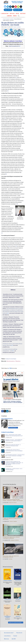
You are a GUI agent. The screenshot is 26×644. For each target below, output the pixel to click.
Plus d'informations (13, 428)
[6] (17, 204)
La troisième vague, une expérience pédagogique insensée (11, 556)
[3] (8, 91)
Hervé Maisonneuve (7, 419)
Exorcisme (18, 599)
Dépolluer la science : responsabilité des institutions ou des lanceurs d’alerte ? (14, 440)
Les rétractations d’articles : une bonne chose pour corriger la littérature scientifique (15, 455)
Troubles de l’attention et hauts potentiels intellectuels (12, 519)
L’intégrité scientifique (8, 581)
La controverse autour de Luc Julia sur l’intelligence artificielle (11, 538)
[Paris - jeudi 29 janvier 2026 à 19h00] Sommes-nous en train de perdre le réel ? (14, 435)
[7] (2, 233)
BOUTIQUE (23, 14)
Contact (15, 636)
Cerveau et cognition (13, 521)
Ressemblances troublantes (8, 617)
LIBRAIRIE (9, 16)
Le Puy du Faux (18, 581)
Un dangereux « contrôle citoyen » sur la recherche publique (14, 469)
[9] (16, 246)
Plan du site (19, 633)
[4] (5, 118)
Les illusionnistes (8, 599)
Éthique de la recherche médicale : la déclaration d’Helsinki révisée (13, 445)
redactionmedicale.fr (14, 46)
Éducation (18, 361)
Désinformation (11, 361)
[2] (24, 81)
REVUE (17, 14)
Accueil (4, 19)
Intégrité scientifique (10, 19)
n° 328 (10, 368)
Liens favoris (7, 636)
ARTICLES (12, 14)
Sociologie (11, 559)
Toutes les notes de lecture (15, 622)
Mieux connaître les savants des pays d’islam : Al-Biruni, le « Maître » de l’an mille (13, 500)
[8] (9, 246)
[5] (6, 174)
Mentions (6, 639)
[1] (16, 77)
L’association (5, 14)
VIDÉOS (15, 16)
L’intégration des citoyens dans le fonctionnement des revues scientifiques (14, 450)
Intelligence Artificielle (15, 540)
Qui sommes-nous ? (9, 633)
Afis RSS (14, 639)
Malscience (18, 616)
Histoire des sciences (13, 503)
